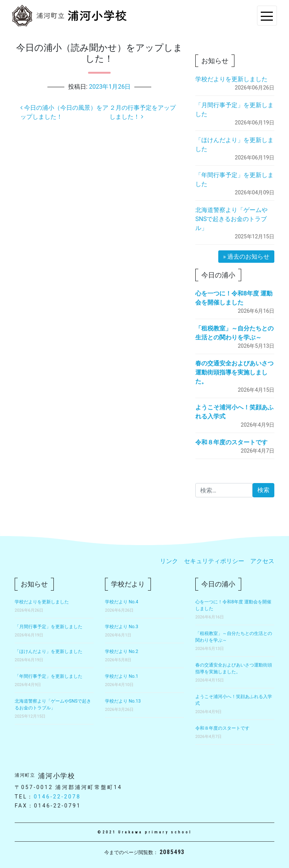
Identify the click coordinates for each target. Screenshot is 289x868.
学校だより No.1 (122, 676)
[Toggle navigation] (267, 16)
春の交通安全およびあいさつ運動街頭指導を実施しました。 (234, 372)
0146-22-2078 (57, 797)
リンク (169, 561)
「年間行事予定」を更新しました (49, 676)
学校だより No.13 (123, 701)
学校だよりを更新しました (231, 79)
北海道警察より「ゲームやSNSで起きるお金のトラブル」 (231, 219)
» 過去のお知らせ (246, 257)
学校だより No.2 (122, 651)
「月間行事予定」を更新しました (49, 627)
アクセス (262, 561)
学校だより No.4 (122, 602)
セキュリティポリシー (214, 561)
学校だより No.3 (122, 627)
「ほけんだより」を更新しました (49, 651)
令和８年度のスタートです (231, 442)
